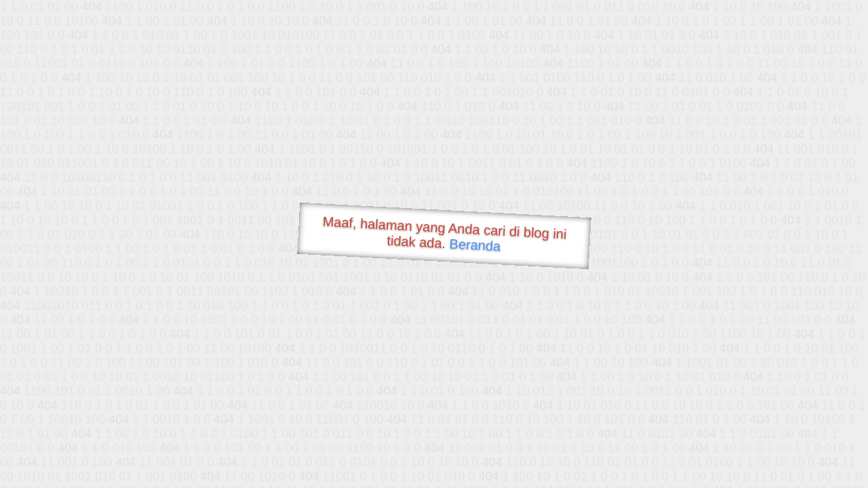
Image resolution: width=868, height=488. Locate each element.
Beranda (475, 245)
